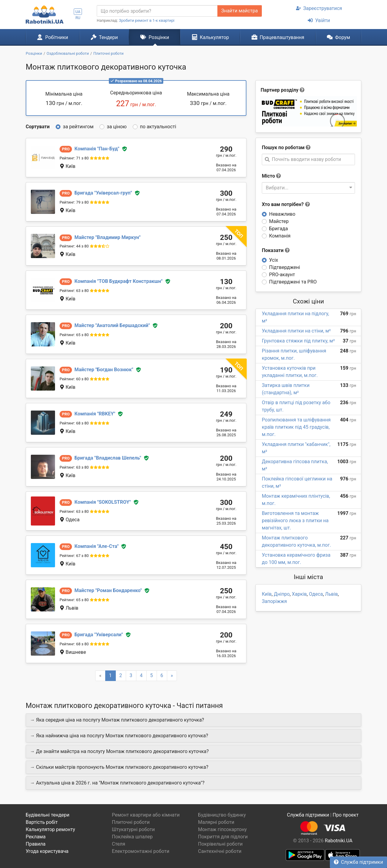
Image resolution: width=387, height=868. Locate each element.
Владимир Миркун (107, 237)
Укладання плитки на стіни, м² (296, 331)
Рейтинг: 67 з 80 (74, 556)
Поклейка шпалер (132, 837)
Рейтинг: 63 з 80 (74, 291)
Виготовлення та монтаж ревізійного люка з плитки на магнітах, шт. (295, 521)
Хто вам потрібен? (286, 204)
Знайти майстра (240, 11)
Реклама (36, 837)
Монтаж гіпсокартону (222, 829)
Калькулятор (210, 37)
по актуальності (158, 127)
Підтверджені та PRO (293, 282)
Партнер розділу (280, 90)
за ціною (117, 127)
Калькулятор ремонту (50, 829)
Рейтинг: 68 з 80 (74, 423)
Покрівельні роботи (220, 844)
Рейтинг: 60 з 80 (74, 379)
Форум (338, 37)
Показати (276, 250)
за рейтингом (78, 127)
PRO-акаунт (282, 275)
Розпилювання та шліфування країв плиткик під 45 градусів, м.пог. (296, 427)
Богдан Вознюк (104, 370)
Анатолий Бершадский (112, 325)
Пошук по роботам (283, 147)
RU (78, 18)
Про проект (346, 815)
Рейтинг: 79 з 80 (74, 202)
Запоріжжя (274, 601)
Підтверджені (285, 267)
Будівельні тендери (48, 815)
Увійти (319, 20)
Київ (267, 594)
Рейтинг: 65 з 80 (74, 335)
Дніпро (282, 594)
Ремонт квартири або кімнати (146, 815)
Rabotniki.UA (339, 841)
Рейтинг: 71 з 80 (74, 158)
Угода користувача (47, 851)
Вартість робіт (42, 822)
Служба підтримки (358, 862)
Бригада (278, 229)
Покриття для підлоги (223, 837)
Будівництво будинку (222, 815)
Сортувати (38, 127)
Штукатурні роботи (133, 829)
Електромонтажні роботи (141, 851)
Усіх (274, 260)
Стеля (119, 844)
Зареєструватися (319, 8)
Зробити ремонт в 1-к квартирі (147, 20)
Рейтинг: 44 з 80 (74, 246)
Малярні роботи (216, 822)
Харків (299, 594)
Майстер (279, 221)
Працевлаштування (278, 37)
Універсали (99, 635)
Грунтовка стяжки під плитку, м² (298, 341)
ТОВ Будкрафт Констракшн (118, 281)
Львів (331, 594)
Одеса (316, 594)
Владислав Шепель (108, 458)
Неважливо (282, 214)
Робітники (52, 37)
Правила (36, 844)
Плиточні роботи (131, 822)
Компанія (280, 236)
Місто (268, 176)
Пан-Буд (97, 149)
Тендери (104, 37)
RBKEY (95, 414)
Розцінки (155, 37)
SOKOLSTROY (102, 502)
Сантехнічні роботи (220, 851)
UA (78, 12)
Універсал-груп (103, 193)
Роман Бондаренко (108, 590)
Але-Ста (96, 546)
